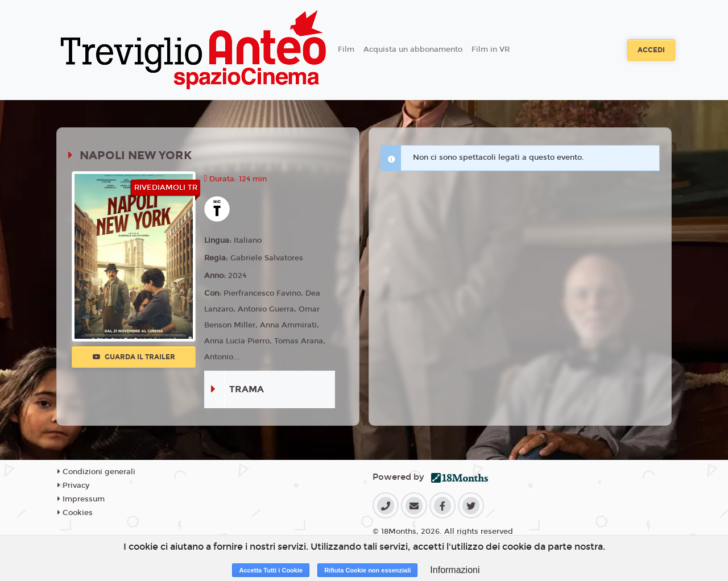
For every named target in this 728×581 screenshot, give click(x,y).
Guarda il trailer (134, 357)
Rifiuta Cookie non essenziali (367, 570)
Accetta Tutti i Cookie (271, 570)
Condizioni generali (96, 472)
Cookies (75, 513)
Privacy (73, 485)
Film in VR (491, 49)
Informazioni (455, 570)
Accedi (651, 50)
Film (346, 49)
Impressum (81, 499)
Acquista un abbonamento (413, 49)
